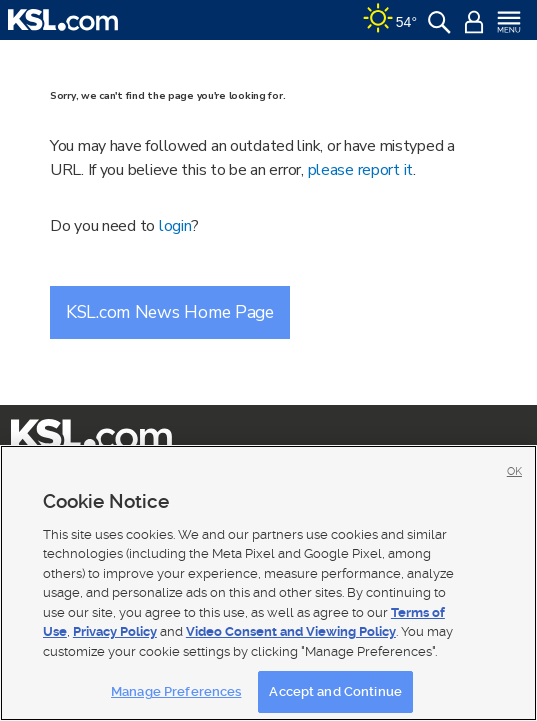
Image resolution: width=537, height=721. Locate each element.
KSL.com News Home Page (170, 312)
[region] (268, 583)
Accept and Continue (335, 691)
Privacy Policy (115, 631)
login (175, 226)
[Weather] (390, 20)
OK (514, 471)
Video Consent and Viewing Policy (291, 631)
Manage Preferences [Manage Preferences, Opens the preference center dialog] (176, 691)
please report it (361, 170)
